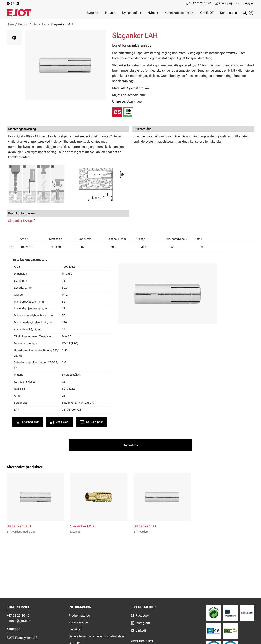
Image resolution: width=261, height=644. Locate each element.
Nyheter (153, 13)
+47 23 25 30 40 (201, 3)
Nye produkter (132, 13)
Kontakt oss (228, 13)
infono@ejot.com (230, 3)
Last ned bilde (28, 417)
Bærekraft (75, 629)
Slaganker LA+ (145, 522)
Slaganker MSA (82, 522)
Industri (110, 13)
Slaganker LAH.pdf (21, 221)
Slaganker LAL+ (19, 522)
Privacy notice (78, 622)
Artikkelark (60, 417)
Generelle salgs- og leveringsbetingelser (96, 636)
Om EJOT (207, 13)
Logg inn (249, 3)
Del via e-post (92, 417)
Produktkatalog (79, 616)
